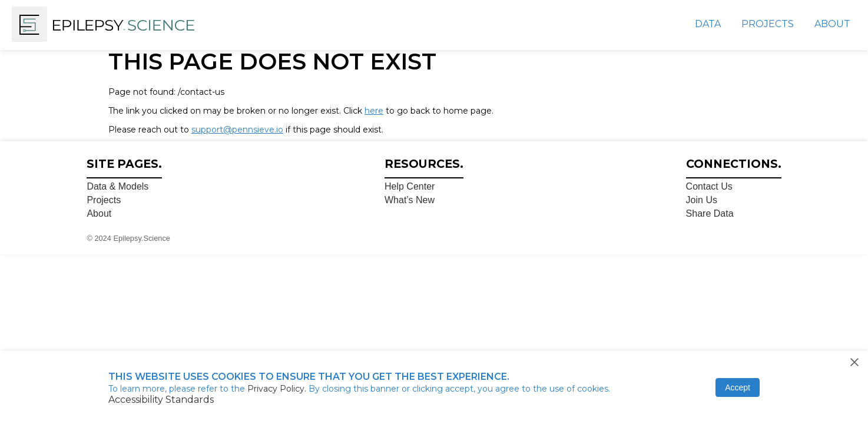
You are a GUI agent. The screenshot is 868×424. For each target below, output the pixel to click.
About (832, 24)
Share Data (710, 213)
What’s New (410, 200)
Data (708, 24)
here (374, 111)
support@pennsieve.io (237, 130)
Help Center (410, 186)
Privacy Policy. (278, 389)
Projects (768, 24)
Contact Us (709, 186)
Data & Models (117, 186)
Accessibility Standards (161, 400)
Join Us (702, 200)
